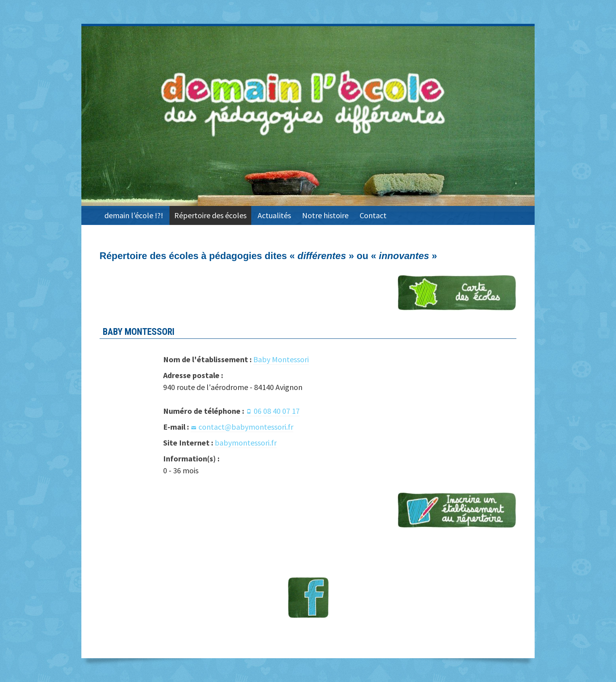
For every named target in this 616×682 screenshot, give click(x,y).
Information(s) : (191, 458)
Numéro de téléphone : (204, 411)
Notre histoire (325, 215)
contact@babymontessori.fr (246, 427)
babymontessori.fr (246, 443)
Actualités (274, 215)
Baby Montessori (281, 359)
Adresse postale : (193, 375)
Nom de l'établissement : (207, 359)
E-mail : (176, 427)
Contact (373, 215)
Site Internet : (188, 443)
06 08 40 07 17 (277, 411)
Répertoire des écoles (210, 215)
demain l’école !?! (134, 215)
